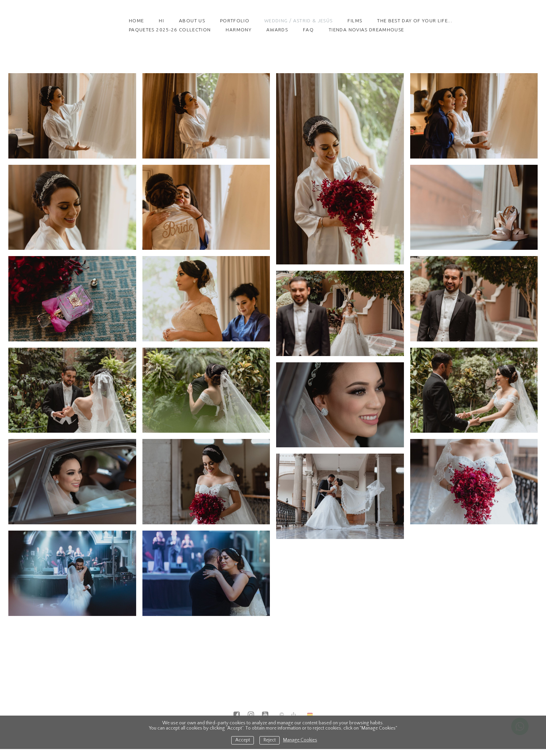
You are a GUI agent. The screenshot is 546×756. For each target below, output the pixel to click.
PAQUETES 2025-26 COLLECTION (170, 30)
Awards (277, 30)
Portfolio (235, 21)
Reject (270, 740)
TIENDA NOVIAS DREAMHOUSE (366, 30)
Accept (243, 740)
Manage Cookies (300, 740)
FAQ (308, 30)
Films (355, 21)
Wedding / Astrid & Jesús (298, 21)
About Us (192, 21)
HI (161, 21)
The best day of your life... (415, 21)
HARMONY (238, 30)
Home (136, 21)
